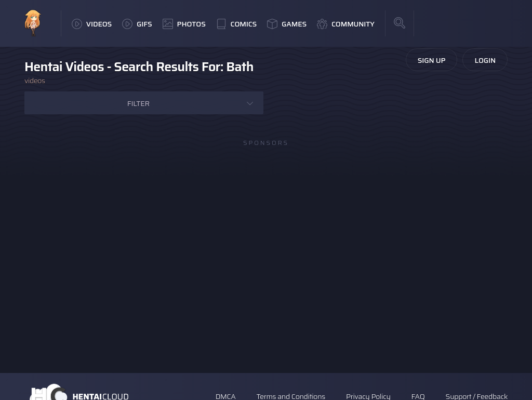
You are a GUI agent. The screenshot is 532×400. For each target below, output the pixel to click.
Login (485, 60)
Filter (138, 103)
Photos (184, 24)
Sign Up (432, 60)
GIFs (137, 24)
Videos (92, 24)
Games (287, 24)
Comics (236, 24)
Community (346, 24)
